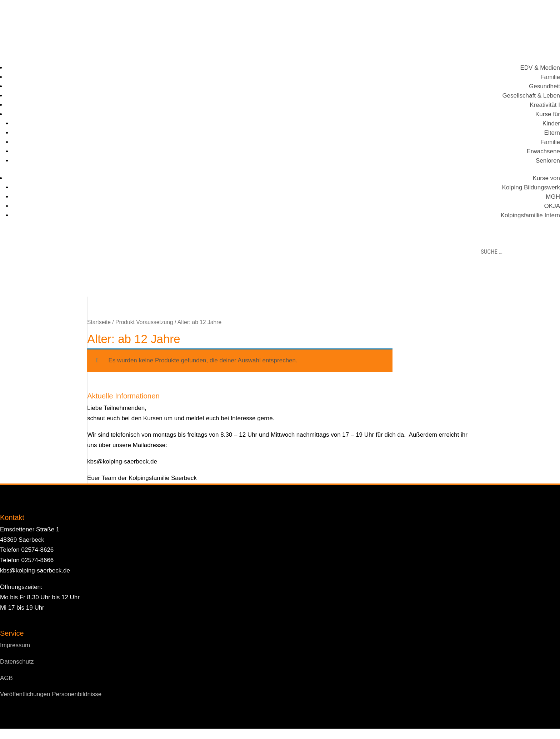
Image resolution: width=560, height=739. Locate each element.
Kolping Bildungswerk (531, 187)
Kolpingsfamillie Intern (530, 215)
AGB (6, 678)
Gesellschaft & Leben (531, 96)
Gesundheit (544, 86)
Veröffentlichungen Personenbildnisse (51, 694)
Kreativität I (545, 105)
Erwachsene (543, 151)
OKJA (552, 206)
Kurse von (546, 178)
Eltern (552, 133)
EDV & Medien (540, 68)
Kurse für (548, 114)
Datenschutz (17, 662)
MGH (553, 197)
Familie (550, 77)
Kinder (551, 123)
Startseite (99, 322)
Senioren (548, 161)
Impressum (15, 645)
